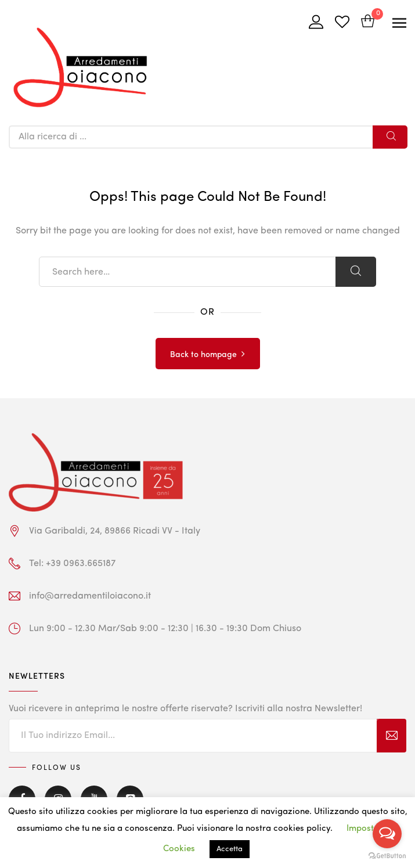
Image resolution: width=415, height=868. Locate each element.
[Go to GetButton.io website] (387, 856)
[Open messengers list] (387, 834)
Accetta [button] (230, 849)
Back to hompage (203, 355)
